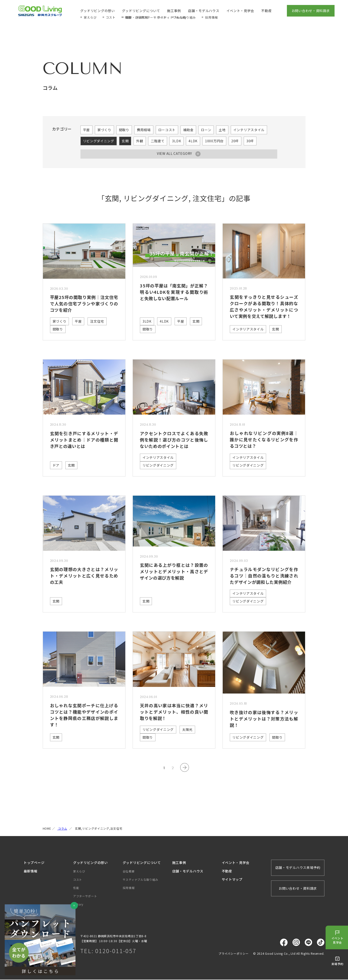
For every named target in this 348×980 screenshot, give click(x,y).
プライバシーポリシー (233, 954)
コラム (62, 829)
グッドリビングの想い (98, 11)
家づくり (104, 130)
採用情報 (129, 888)
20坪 (235, 141)
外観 (140, 141)
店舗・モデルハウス (204, 11)
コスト (78, 880)
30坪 (250, 141)
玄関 (125, 141)
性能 (76, 888)
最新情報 (31, 872)
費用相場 (144, 130)
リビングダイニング (99, 141)
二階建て (158, 141)
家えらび (79, 872)
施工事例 (174, 11)
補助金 (188, 130)
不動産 (266, 11)
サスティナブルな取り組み (140, 880)
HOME (47, 829)
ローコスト (167, 130)
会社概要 (129, 872)
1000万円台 (214, 141)
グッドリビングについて (141, 11)
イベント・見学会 (240, 11)
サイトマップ (232, 880)
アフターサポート (85, 896)
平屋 (86, 130)
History (78, 905)
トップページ (34, 863)
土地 (222, 130)
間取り (124, 130)
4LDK (193, 141)
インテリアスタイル (249, 130)
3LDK (176, 141)
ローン (206, 130)
